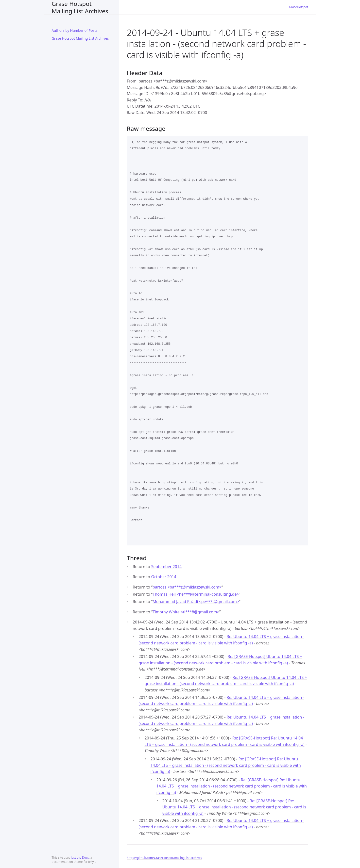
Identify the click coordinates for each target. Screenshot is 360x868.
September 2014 (166, 567)
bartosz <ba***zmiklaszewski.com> (187, 587)
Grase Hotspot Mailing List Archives (80, 7)
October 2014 (164, 577)
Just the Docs (80, 858)
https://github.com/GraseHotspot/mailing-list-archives (164, 858)
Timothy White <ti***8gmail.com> (186, 612)
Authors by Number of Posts (75, 30)
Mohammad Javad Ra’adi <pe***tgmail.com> (196, 602)
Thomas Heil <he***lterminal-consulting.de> (196, 594)
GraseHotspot (299, 7)
